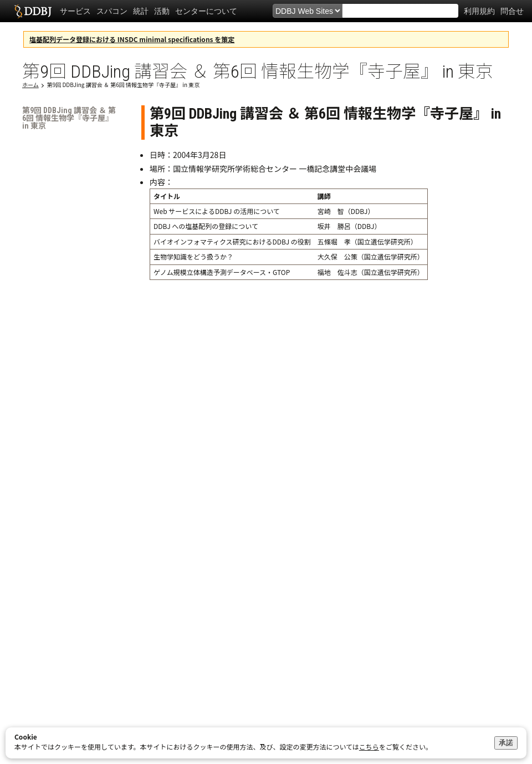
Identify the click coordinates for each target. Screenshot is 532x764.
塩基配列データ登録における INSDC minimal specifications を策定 (132, 39)
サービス (75, 11)
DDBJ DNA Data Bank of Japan (33, 11)
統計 (141, 11)
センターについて (206, 11)
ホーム (30, 85)
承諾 (506, 743)
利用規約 (479, 11)
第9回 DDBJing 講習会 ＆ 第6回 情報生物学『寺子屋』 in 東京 (124, 85)
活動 (162, 11)
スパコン (112, 11)
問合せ (512, 11)
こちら (369, 747)
